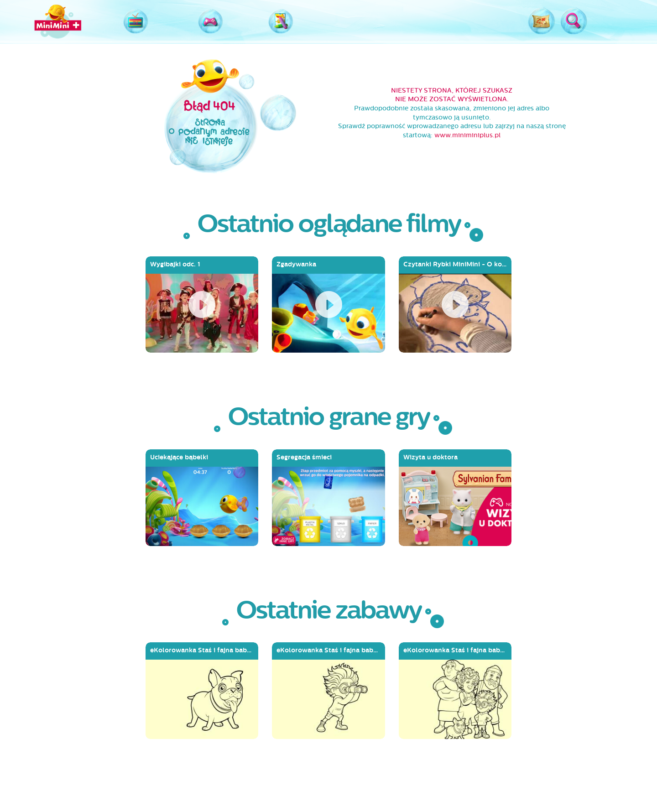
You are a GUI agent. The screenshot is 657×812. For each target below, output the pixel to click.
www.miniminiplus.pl (467, 135)
